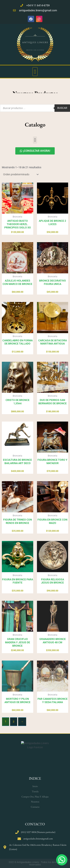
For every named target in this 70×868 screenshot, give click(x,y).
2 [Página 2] (14, 722)
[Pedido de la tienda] (21, 174)
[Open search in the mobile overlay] (35, 108)
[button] (35, 72)
